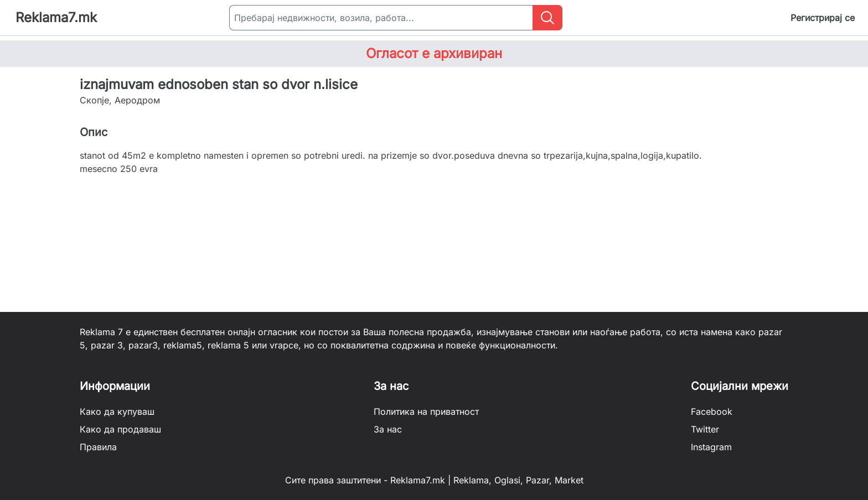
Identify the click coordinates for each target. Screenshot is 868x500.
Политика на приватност (426, 412)
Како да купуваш (117, 412)
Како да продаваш (120, 429)
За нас (388, 429)
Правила (98, 447)
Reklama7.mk (56, 17)
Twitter (705, 429)
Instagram (711, 447)
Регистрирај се (823, 18)
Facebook (712, 412)
